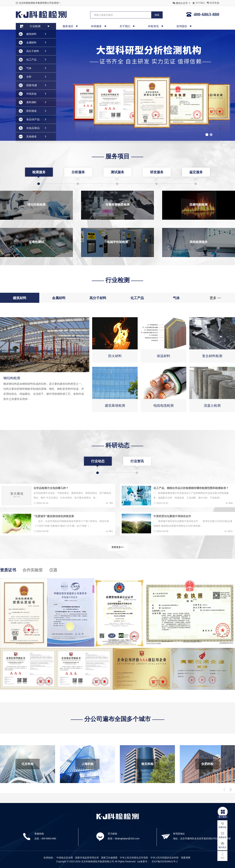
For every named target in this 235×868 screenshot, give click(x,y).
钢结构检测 (12, 378)
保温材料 (163, 356)
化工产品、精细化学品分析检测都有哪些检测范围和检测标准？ (191, 488)
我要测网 (186, 858)
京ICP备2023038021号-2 (165, 861)
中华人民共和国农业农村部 (164, 858)
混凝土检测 (212, 406)
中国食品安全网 (65, 858)
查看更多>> (117, 547)
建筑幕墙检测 (115, 406)
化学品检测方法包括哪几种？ (51, 488)
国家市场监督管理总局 (87, 858)
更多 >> (215, 298)
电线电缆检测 (163, 406)
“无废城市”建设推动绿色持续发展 (54, 516)
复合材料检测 (212, 356)
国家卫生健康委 (109, 858)
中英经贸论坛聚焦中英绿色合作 (172, 516)
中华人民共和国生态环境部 (134, 858)
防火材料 (115, 356)
